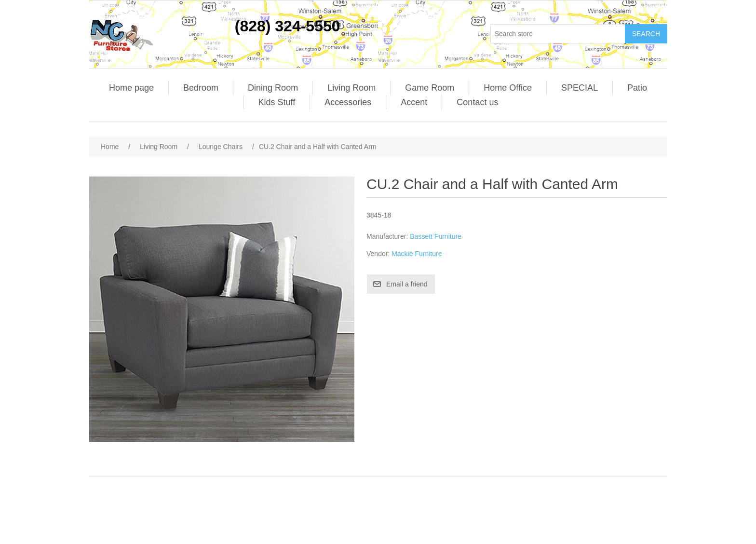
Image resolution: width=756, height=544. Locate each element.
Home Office (508, 88)
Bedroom (201, 88)
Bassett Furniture (436, 236)
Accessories (348, 102)
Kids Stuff (277, 102)
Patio (637, 88)
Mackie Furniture (417, 254)
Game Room (430, 88)
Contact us (477, 102)
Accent (414, 102)
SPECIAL (580, 88)
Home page (131, 88)
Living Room (351, 88)
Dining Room (273, 88)
